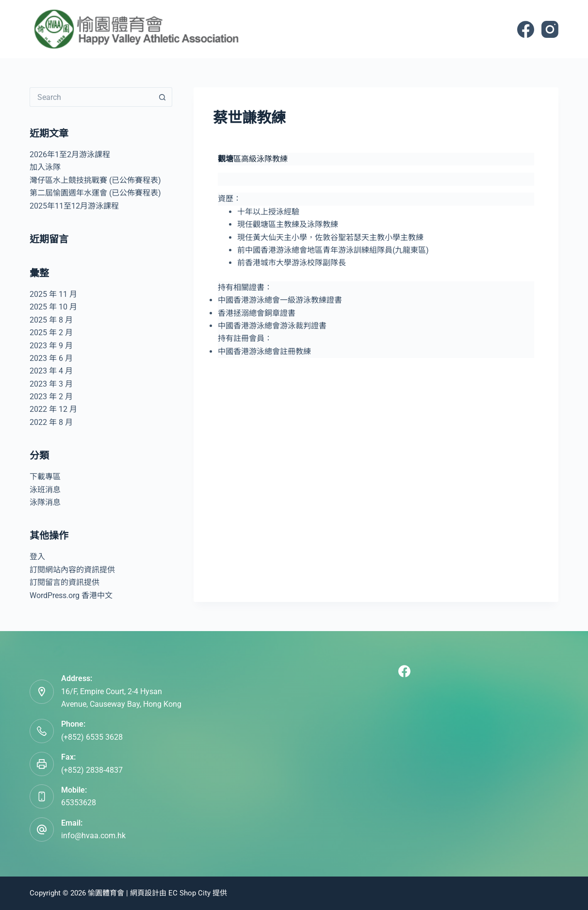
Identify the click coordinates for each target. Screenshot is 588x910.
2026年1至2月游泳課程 (70, 154)
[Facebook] (526, 29)
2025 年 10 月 (53, 307)
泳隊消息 (45, 502)
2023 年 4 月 (51, 371)
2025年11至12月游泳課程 (74, 206)
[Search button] (163, 97)
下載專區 (45, 477)
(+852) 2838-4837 (92, 770)
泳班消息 (45, 490)
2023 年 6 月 (51, 358)
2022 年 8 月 (51, 422)
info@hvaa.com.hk (93, 836)
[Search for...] (91, 97)
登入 (37, 557)
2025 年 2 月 (51, 333)
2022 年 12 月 (53, 409)
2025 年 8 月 (51, 320)
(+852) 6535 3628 (92, 737)
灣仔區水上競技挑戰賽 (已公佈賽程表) (95, 180)
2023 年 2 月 (51, 397)
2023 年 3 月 (51, 384)
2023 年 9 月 (51, 346)
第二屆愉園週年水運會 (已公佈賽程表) (95, 193)
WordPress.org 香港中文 (71, 595)
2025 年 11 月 (53, 294)
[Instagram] (550, 29)
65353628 (79, 803)
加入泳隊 (45, 167)
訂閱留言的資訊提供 (65, 582)
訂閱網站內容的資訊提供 (72, 570)
